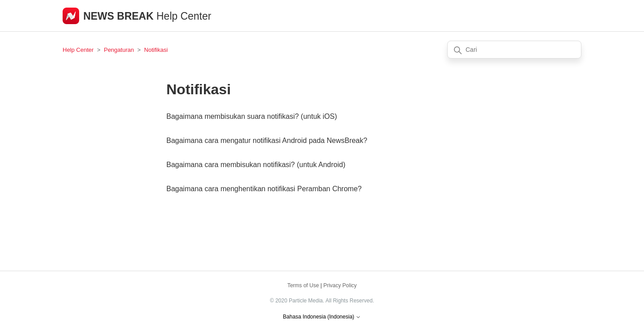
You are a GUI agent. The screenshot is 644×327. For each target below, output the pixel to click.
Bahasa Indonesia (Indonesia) (322, 317)
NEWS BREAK (120, 16)
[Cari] (514, 50)
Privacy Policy (340, 285)
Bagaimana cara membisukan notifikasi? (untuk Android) (256, 165)
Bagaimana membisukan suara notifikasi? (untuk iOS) (252, 116)
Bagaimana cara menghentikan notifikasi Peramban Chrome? (264, 189)
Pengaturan (119, 50)
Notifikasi (156, 50)
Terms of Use (303, 285)
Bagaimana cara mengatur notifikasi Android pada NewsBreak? (267, 140)
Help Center (78, 50)
